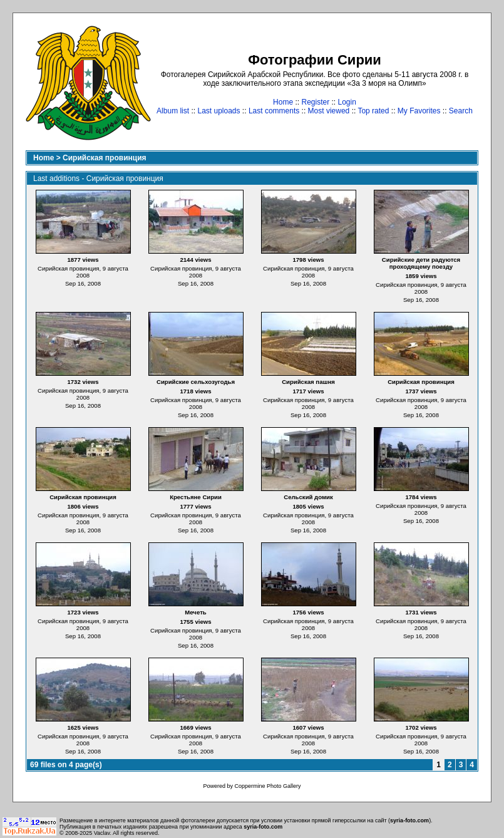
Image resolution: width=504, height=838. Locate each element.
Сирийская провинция (104, 158)
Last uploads (219, 111)
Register (315, 102)
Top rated (373, 111)
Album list (173, 111)
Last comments (274, 111)
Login (347, 102)
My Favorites (419, 111)
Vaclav (102, 833)
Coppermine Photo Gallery (267, 786)
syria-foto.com (409, 820)
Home (283, 102)
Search (461, 111)
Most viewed (329, 111)
